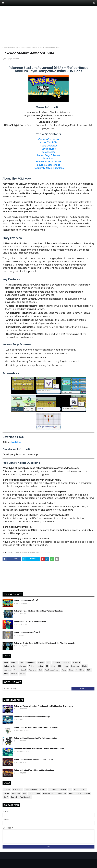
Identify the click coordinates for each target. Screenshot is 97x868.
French (63, 789)
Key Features (49, 149)
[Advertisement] (48, 24)
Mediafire (16, 442)
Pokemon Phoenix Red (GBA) (26, 600)
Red (40, 670)
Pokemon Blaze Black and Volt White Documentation (36, 738)
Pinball (23, 670)
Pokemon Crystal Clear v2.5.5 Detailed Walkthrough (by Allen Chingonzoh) (45, 643)
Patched (24, 552)
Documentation (31, 789)
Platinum (32, 670)
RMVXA (87, 793)
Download (49, 159)
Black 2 (14, 662)
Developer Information (48, 162)
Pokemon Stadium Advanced (20, 48)
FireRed (11, 552)
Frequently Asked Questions (49, 168)
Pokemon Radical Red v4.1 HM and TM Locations (34, 759)
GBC (59, 666)
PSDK (38, 793)
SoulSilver (80, 670)
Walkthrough (25, 797)
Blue (22, 662)
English (43, 789)
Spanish (14, 797)
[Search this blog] (37, 689)
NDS (24, 793)
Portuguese (62, 793)
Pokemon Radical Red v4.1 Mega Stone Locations (34, 770)
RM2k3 (79, 793)
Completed (31, 662)
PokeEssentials (49, 793)
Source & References (49, 165)
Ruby (64, 670)
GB (47, 666)
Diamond (57, 662)
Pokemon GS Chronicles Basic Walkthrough (32, 717)
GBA (17, 552)
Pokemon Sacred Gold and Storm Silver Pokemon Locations (39, 611)
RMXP (6, 797)
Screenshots (49, 152)
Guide (83, 789)
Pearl (16, 670)
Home (5, 48)
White (6, 674)
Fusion (40, 666)
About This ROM (49, 142)
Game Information (48, 139)
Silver (71, 670)
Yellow (22, 674)
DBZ (48, 662)
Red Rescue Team (52, 670)
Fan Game (53, 789)
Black (6, 662)
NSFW (31, 793)
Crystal (41, 662)
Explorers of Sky (10, 666)
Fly (5, 59)
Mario (84, 666)
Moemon (7, 670)
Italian (6, 793)
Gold (66, 666)
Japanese (16, 793)
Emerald (76, 662)
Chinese (7, 789)
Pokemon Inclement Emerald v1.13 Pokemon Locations (36, 727)
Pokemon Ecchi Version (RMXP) (27, 632)
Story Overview (49, 146)
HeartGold (75, 666)
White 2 (14, 674)
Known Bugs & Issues (48, 155)
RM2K (71, 793)
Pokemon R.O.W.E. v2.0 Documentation (30, 622)
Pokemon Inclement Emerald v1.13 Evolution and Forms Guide (39, 749)
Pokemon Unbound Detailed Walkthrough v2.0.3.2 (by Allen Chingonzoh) (44, 706)
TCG (89, 670)
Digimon (67, 662)
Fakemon (22, 666)
